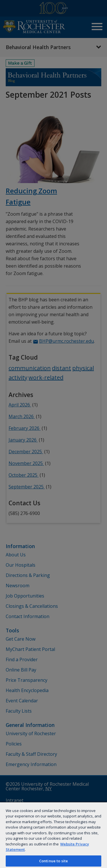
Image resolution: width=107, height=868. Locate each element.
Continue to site (53, 861)
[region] (53, 835)
